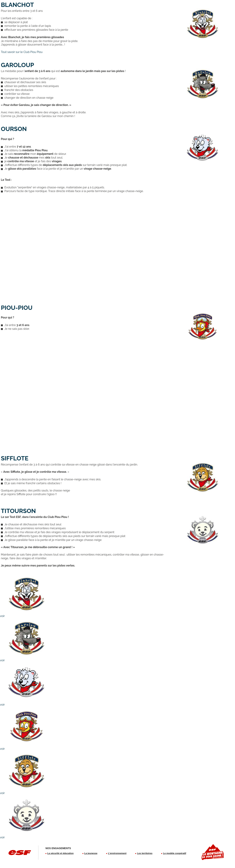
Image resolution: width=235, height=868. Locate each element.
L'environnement (117, 853)
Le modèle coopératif (175, 853)
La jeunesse (91, 853)
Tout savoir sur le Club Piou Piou (22, 52)
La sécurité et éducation (60, 853)
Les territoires (145, 853)
